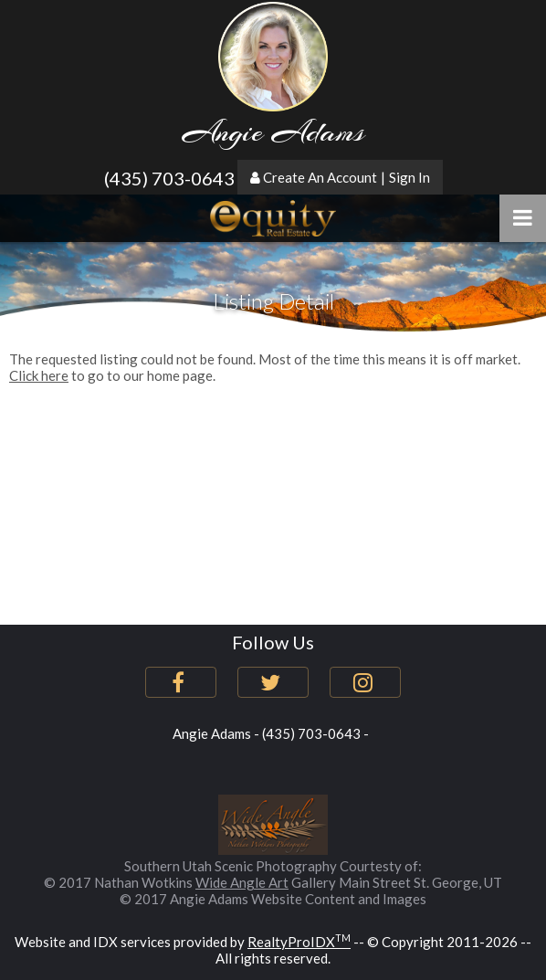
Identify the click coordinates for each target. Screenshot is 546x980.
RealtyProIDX (299, 942)
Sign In (409, 177)
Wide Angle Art (242, 882)
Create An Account (320, 177)
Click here (39, 375)
